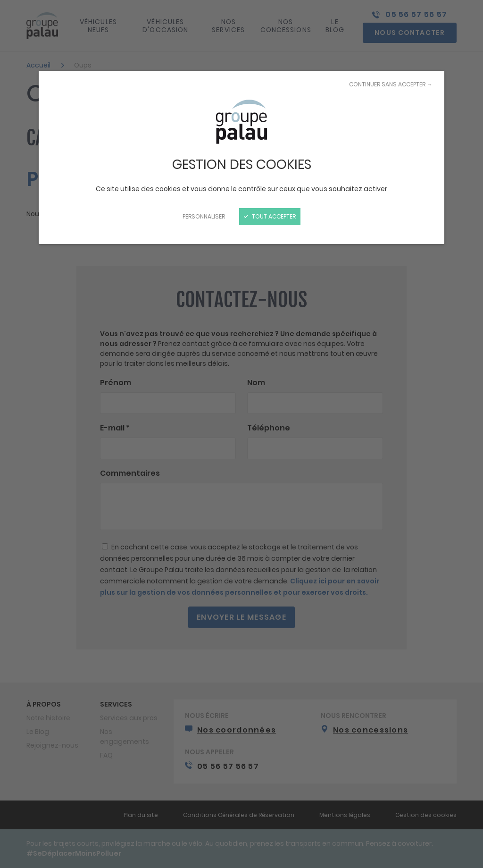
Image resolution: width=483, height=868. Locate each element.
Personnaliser (204, 216)
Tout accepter (270, 216)
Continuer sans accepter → (391, 84)
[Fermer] (241, 434)
